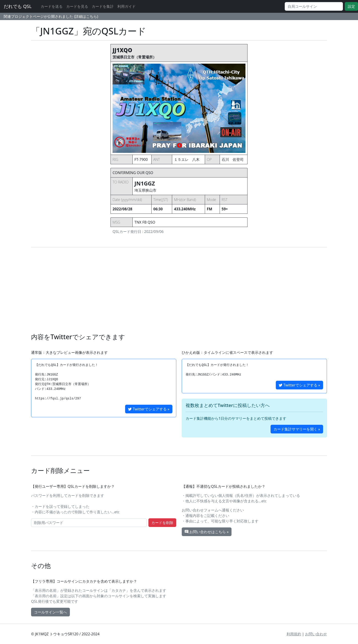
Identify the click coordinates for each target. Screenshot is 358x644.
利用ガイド (126, 6)
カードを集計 (103, 6)
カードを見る (77, 6)
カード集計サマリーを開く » (297, 429)
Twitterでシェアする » (149, 409)
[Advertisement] (179, 290)
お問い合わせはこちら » (207, 532)
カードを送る (52, 6)
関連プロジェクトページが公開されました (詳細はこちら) (51, 16)
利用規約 (294, 634)
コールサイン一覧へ (50, 612)
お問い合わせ (316, 634)
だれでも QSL (18, 6)
